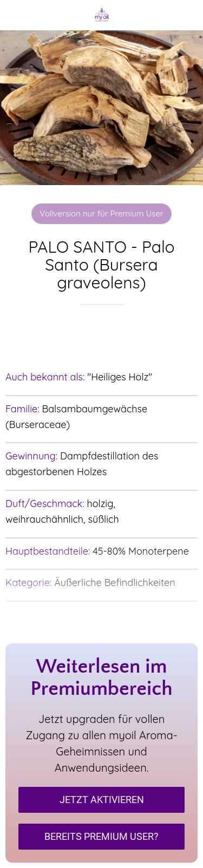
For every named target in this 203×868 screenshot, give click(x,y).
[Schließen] (15, 15)
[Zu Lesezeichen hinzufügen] (102, 337)
